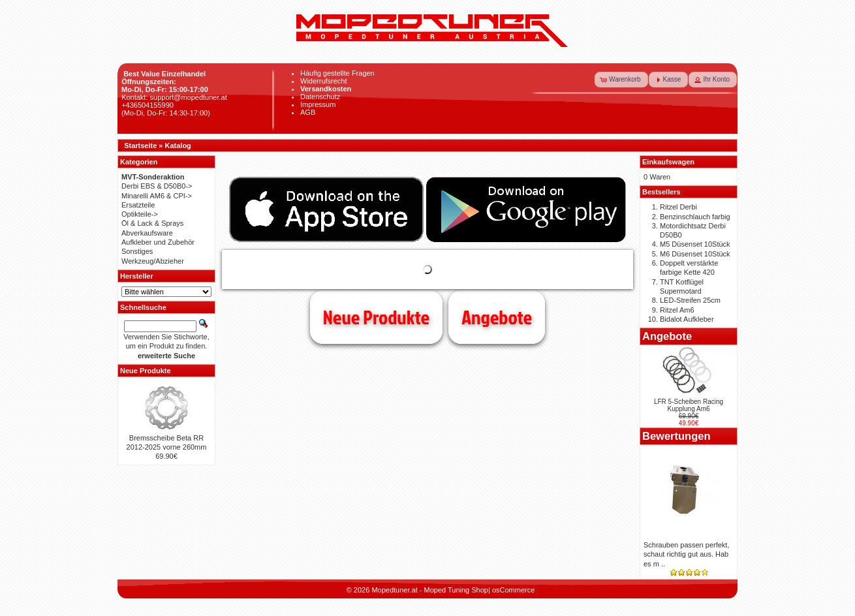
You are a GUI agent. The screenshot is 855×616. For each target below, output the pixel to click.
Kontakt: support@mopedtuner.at (174, 97)
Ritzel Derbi (678, 207)
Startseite (140, 146)
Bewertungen (676, 436)
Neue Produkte (376, 317)
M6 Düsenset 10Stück (695, 254)
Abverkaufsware (147, 233)
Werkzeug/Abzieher (153, 261)
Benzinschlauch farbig (695, 217)
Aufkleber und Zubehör (158, 242)
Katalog (178, 146)
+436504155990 (148, 105)
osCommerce (513, 590)
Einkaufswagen (668, 162)
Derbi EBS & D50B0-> (157, 186)
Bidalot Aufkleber (687, 319)
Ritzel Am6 (677, 310)
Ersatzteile (138, 205)
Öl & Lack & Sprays (152, 223)
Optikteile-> (140, 214)
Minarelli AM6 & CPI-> (157, 196)
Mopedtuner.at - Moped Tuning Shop (430, 590)
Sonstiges (137, 251)
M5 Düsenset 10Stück (695, 244)
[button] (621, 80)
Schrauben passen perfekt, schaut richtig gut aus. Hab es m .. (686, 554)
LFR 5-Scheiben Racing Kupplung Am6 (689, 405)
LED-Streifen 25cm (690, 300)
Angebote (497, 317)
